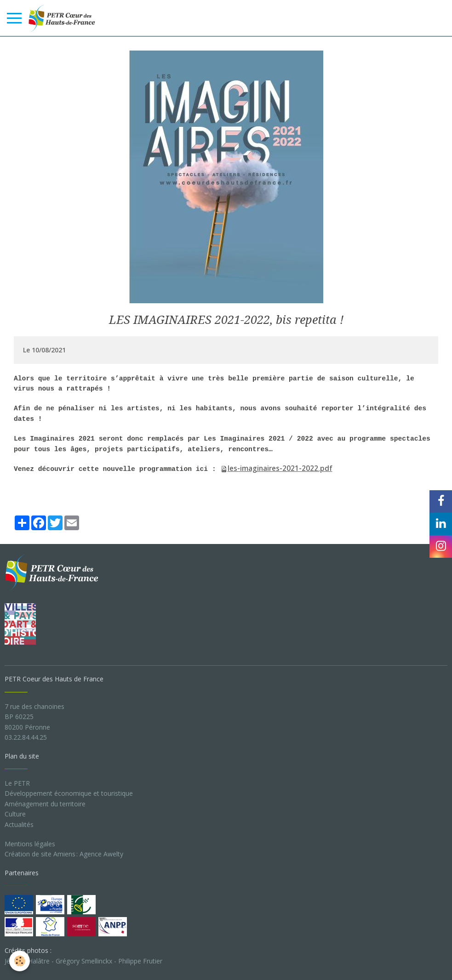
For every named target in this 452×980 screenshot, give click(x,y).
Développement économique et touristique (69, 793)
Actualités (19, 824)
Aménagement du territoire (45, 804)
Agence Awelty (101, 854)
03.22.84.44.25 (26, 737)
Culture (15, 814)
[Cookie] (20, 961)
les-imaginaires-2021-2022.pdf (280, 468)
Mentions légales (30, 844)
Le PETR (17, 783)
